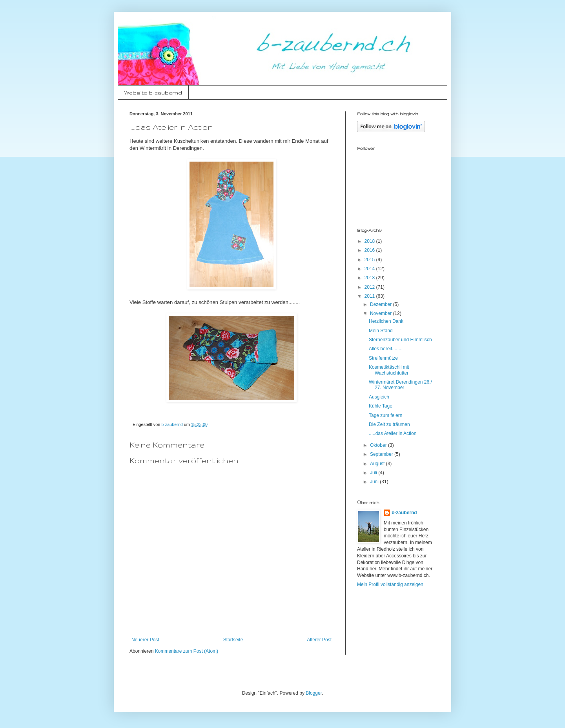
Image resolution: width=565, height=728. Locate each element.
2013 (370, 278)
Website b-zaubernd (153, 93)
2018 (370, 241)
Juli (374, 473)
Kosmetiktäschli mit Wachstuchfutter (389, 370)
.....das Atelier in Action (393, 433)
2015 (370, 260)
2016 (370, 250)
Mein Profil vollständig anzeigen (390, 584)
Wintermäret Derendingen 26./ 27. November (400, 385)
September (382, 454)
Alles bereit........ (386, 349)
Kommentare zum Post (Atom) (187, 651)
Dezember (382, 304)
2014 (370, 269)
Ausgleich (379, 397)
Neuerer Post (145, 640)
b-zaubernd (404, 513)
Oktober (379, 445)
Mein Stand (381, 331)
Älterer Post (319, 640)
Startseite (233, 640)
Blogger (314, 693)
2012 (370, 287)
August (378, 464)
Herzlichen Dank (386, 321)
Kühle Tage (381, 406)
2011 (370, 296)
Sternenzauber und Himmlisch (400, 340)
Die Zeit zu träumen (389, 424)
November (382, 313)
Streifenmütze (383, 358)
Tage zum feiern (385, 415)
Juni (375, 482)
